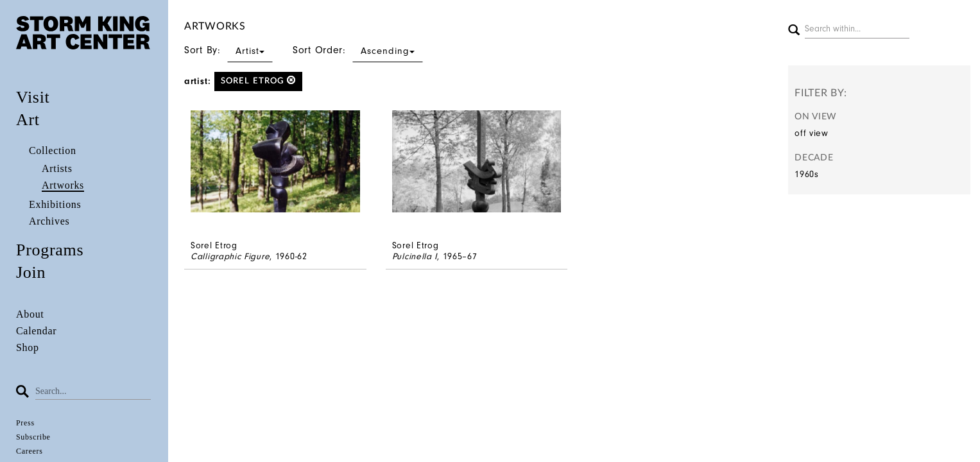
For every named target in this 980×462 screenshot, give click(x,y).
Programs (50, 250)
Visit (33, 97)
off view (812, 133)
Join (31, 272)
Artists (57, 168)
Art (28, 120)
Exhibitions (55, 204)
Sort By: (228, 50)
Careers (30, 451)
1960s (807, 174)
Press (25, 423)
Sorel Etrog (258, 81)
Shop (28, 347)
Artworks (63, 185)
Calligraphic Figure (230, 256)
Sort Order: (358, 50)
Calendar (36, 331)
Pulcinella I (415, 256)
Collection (53, 150)
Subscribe (33, 437)
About (30, 314)
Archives (49, 221)
